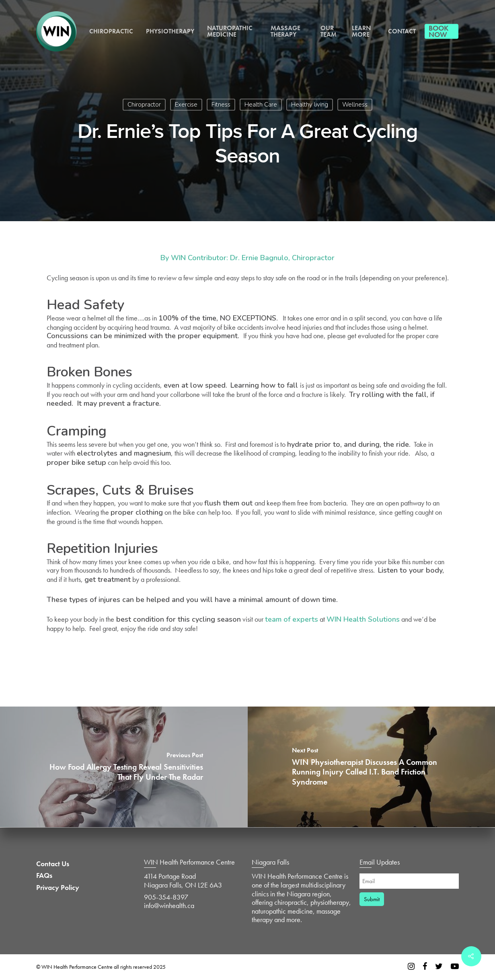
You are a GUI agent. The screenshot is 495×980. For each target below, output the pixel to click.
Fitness (221, 105)
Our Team (329, 31)
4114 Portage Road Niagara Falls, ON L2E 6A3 (183, 880)
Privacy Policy (58, 888)
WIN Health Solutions (363, 619)
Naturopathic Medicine (230, 31)
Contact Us (53, 864)
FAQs (44, 875)
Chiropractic (111, 31)
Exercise (186, 105)
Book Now (439, 31)
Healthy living (310, 105)
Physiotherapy (170, 31)
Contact (402, 31)
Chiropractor (144, 105)
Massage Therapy (285, 31)
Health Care (261, 105)
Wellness (355, 105)
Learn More (361, 31)
